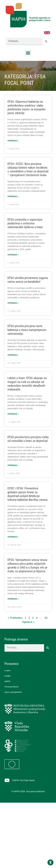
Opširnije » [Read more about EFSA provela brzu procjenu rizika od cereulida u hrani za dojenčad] (13, 465)
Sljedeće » (28, 622)
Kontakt (7, 676)
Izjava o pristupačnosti (13, 692)
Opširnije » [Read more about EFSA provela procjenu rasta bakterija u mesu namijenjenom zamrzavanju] (13, 355)
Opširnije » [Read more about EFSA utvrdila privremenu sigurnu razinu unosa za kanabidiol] (13, 303)
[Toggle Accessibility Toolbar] (50, 862)
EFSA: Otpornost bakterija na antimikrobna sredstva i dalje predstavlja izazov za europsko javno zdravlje (27, 107)
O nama (7, 671)
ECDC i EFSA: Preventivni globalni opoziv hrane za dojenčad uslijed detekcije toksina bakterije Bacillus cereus (28, 494)
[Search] (46, 41)
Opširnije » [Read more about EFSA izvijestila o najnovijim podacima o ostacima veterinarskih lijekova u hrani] (13, 255)
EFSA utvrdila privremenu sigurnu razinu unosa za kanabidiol (28, 280)
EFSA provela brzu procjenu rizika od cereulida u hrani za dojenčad (28, 439)
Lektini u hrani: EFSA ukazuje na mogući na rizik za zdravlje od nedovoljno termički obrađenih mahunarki (27, 384)
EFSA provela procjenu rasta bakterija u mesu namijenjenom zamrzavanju (27, 330)
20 (46, 618)
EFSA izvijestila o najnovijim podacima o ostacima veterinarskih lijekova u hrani (25, 223)
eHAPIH (7, 681)
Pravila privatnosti (11, 687)
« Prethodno (15, 618)
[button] (28, 53)
